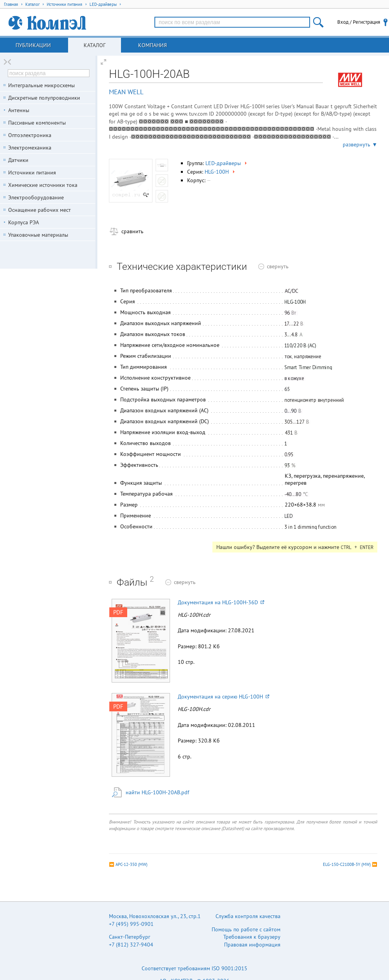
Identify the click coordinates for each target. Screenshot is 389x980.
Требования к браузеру (252, 937)
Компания (152, 45)
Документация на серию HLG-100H (223, 697)
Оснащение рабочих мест (39, 210)
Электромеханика (30, 148)
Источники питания (32, 172)
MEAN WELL (126, 92)
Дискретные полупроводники (44, 98)
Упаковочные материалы (38, 235)
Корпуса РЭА (24, 222)
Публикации (33, 45)
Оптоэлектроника (30, 135)
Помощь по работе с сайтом (246, 929)
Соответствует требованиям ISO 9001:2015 (194, 968)
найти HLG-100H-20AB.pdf (157, 792)
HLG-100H (220, 172)
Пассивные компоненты (37, 123)
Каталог (95, 45)
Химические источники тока (43, 185)
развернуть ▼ (360, 144)
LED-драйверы (227, 163)
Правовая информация (252, 945)
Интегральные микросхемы (41, 85)
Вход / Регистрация (359, 22)
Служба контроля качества (248, 916)
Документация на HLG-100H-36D (221, 602)
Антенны (19, 110)
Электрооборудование (36, 197)
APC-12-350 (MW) (131, 864)
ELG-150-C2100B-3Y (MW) (347, 864)
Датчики (18, 160)
